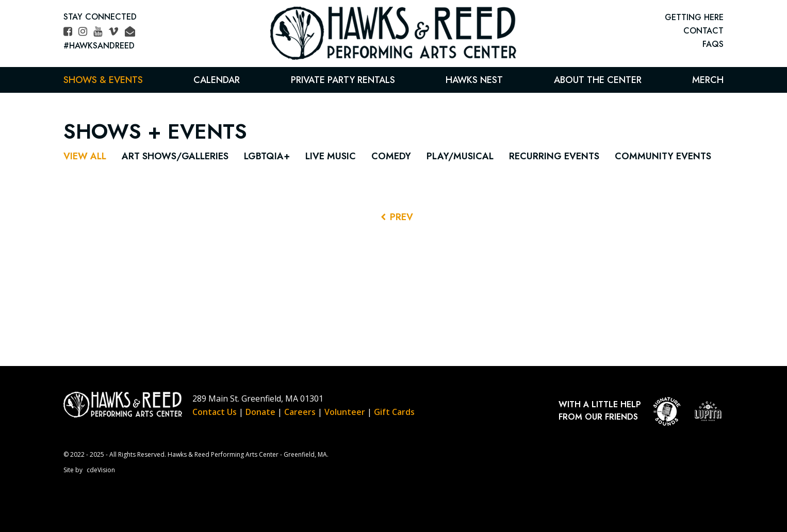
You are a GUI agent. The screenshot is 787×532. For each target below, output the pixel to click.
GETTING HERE (694, 17)
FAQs (713, 44)
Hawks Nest (474, 80)
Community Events (663, 156)
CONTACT (703, 31)
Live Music (331, 156)
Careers (300, 412)
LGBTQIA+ (267, 156)
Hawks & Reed (393, 34)
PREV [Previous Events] (401, 217)
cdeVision (101, 470)
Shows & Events (103, 80)
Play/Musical (460, 156)
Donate (260, 412)
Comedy (391, 156)
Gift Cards (394, 412)
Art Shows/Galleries (175, 156)
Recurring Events (554, 156)
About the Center (598, 80)
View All (85, 156)
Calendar (217, 80)
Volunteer (345, 412)
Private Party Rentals (343, 80)
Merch (708, 80)
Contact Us (215, 412)
